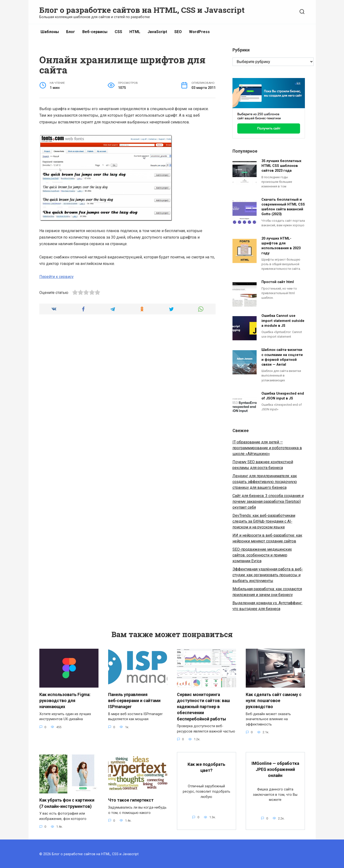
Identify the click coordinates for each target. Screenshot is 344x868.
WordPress (199, 32)
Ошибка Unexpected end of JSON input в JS (283, 396)
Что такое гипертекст (131, 799)
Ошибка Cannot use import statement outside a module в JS (283, 321)
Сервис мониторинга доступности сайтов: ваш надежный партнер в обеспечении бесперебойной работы (204, 706)
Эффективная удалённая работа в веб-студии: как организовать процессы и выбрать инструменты (268, 575)
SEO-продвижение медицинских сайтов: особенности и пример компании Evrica (262, 555)
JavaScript (157, 32)
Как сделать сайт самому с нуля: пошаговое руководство (274, 700)
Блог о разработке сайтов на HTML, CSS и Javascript (142, 10)
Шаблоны (50, 32)
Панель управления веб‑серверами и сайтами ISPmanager (134, 700)
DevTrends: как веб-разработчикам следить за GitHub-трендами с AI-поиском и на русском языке (264, 521)
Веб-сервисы (95, 32)
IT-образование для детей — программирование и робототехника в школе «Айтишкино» (267, 448)
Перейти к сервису (56, 277)
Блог (71, 32)
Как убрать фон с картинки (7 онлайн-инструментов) (67, 802)
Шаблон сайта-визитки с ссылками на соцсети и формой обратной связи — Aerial (282, 357)
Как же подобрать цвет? (206, 767)
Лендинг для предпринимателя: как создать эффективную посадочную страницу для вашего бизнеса (265, 482)
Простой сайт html (278, 282)
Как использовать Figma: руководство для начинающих (65, 700)
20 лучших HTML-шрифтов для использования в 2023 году (281, 246)
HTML (135, 32)
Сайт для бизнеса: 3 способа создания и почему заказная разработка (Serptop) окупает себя (268, 502)
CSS (118, 32)
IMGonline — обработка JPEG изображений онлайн (275, 769)
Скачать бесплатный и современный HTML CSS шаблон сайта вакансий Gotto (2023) (283, 207)
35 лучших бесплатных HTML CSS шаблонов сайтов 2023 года (281, 166)
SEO (178, 32)
